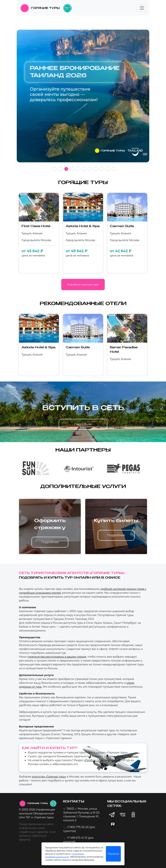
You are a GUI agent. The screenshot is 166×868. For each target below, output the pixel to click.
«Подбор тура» (94, 760)
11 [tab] (113, 169)
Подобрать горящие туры (83, 284)
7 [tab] (90, 169)
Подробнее (83, 424)
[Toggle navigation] (142, 8)
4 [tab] (72, 169)
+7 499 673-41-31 (77, 838)
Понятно (113, 854)
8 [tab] (96, 169)
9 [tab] (102, 169)
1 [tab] (54, 169)
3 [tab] (66, 169)
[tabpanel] (83, 98)
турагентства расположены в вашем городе (57, 657)
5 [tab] (78, 169)
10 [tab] (107, 169)
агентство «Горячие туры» (49, 777)
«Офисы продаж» (127, 756)
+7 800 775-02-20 (78, 827)
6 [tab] (84, 169)
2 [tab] (60, 169)
